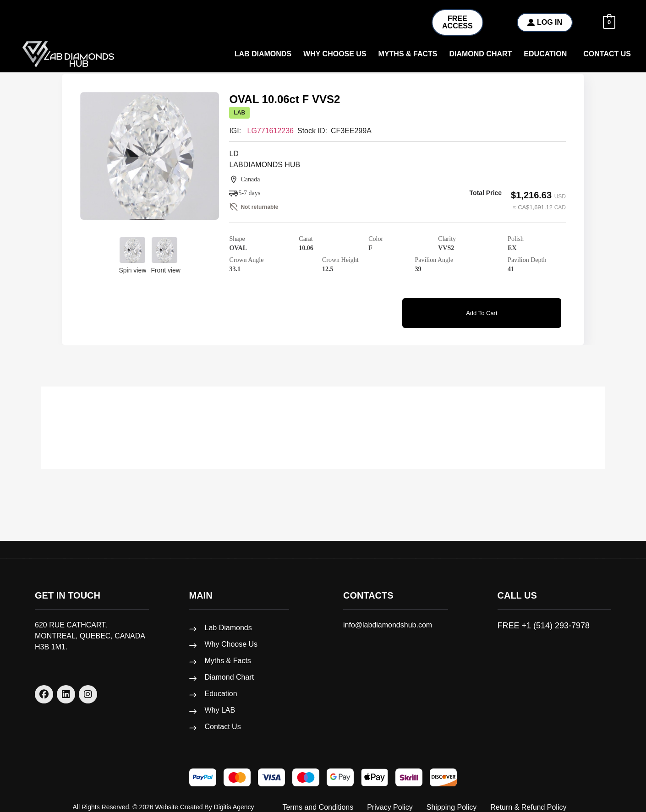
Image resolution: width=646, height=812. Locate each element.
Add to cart (482, 310)
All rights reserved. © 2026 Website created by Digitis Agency (164, 798)
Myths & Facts (408, 54)
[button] (547, 54)
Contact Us (607, 54)
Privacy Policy (390, 798)
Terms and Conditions (318, 798)
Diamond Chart (480, 54)
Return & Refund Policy (528, 798)
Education (545, 54)
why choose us (335, 54)
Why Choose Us (231, 635)
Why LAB (220, 701)
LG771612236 (271, 131)
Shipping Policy (452, 798)
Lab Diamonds (263, 54)
